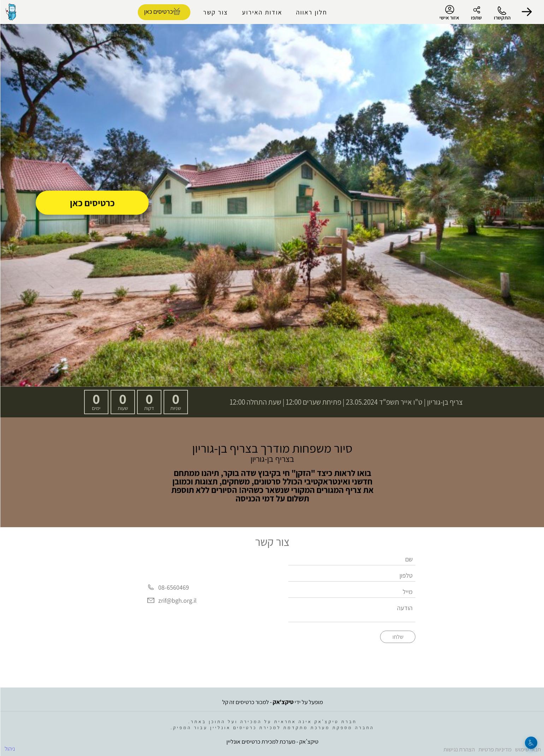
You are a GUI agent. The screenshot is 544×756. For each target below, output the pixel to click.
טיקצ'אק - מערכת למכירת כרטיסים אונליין (272, 742)
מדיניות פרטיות (495, 749)
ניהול (9, 749)
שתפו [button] (476, 17)
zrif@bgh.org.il (177, 600)
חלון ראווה (311, 12)
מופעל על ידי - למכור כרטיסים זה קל (272, 702)
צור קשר (215, 12)
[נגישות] (531, 743)
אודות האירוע (262, 12)
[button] (526, 12)
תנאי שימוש (528, 749)
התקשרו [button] (502, 17)
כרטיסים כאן (92, 203)
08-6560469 (173, 587)
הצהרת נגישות (459, 749)
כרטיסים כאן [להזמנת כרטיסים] (158, 11)
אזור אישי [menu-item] (449, 13)
